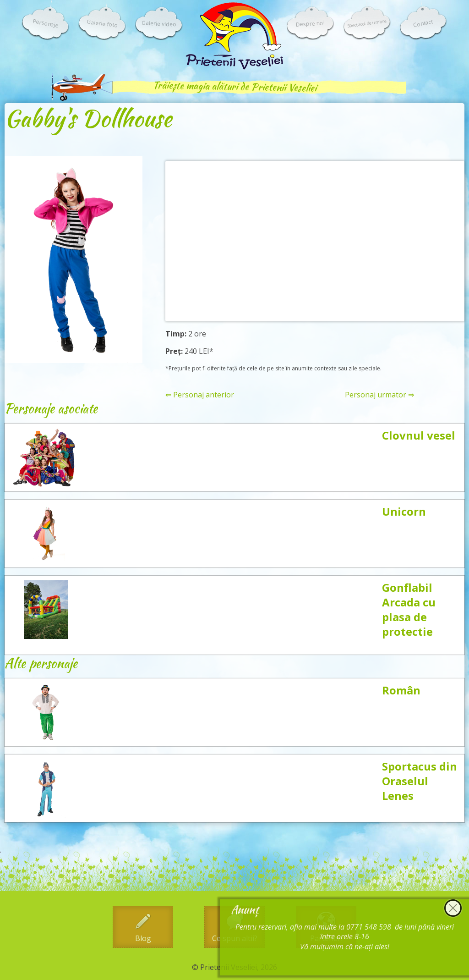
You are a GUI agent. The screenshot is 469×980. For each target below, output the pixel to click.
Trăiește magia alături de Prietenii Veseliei (234, 86)
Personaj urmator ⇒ (379, 395)
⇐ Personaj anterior (200, 395)
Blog (143, 938)
